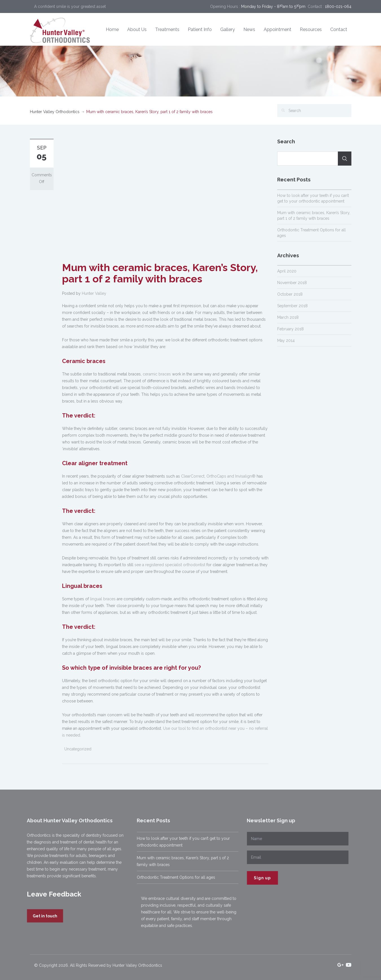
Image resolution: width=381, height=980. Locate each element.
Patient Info (200, 29)
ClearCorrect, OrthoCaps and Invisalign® (218, 476)
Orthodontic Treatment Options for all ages (174, 877)
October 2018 (290, 294)
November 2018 (292, 283)
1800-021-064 (338, 6)
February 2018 (290, 329)
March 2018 (288, 317)
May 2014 (286, 340)
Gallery (228, 29)
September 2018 (292, 306)
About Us (137, 29)
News (249, 29)
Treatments (167, 29)
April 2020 (287, 271)
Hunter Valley (94, 293)
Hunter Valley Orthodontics (55, 112)
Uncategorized (78, 749)
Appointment (278, 29)
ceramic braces (157, 374)
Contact (339, 29)
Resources (311, 29)
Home (112, 29)
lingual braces (103, 599)
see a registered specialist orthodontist (170, 565)
